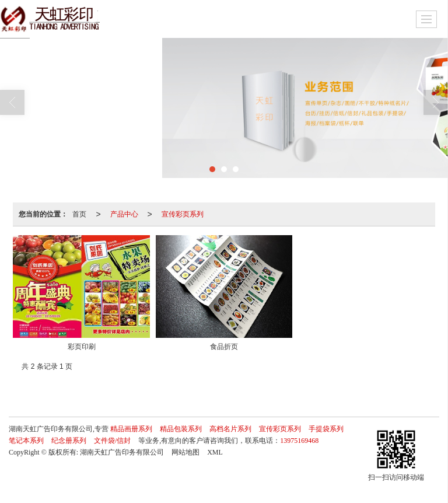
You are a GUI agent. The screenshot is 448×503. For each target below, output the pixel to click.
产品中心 (124, 214)
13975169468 (299, 441)
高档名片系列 (230, 429)
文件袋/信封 (112, 441)
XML (215, 452)
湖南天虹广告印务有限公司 (122, 452)
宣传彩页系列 (183, 214)
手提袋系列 (326, 429)
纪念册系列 (69, 441)
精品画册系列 (131, 429)
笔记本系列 (26, 441)
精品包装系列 (181, 429)
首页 (79, 214)
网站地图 (185, 452)
